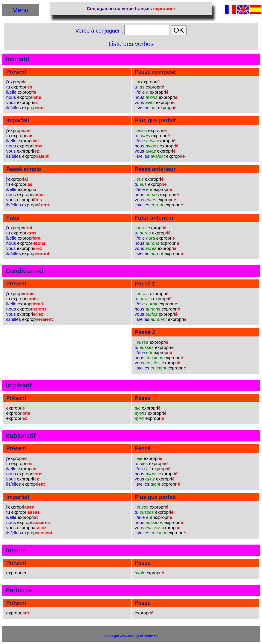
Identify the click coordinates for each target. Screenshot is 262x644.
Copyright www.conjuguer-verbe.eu (131, 636)
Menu (20, 10)
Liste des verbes (131, 44)
